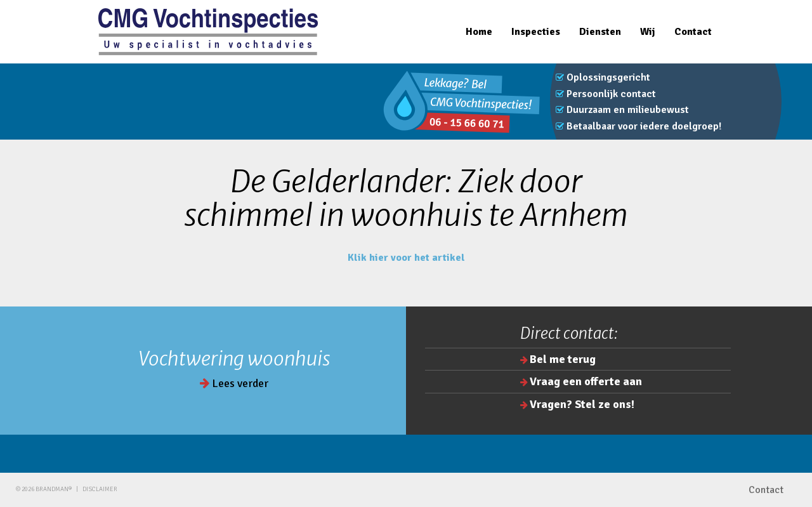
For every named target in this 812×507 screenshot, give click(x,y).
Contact (693, 32)
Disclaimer (100, 489)
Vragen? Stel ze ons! (582, 404)
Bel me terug (563, 359)
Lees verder (234, 383)
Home (479, 32)
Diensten (600, 32)
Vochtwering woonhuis (234, 359)
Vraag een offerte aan (586, 381)
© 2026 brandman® (44, 489)
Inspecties (536, 32)
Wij (648, 32)
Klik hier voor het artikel (406, 258)
